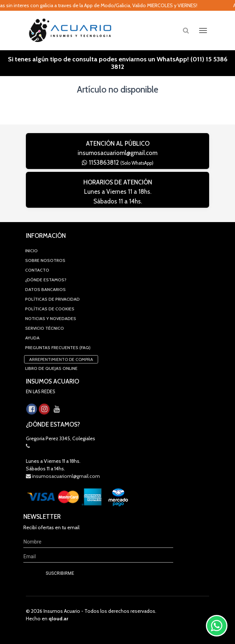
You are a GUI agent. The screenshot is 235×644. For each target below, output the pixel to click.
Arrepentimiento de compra (61, 359)
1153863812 (118, 163)
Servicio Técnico (45, 328)
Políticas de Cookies (50, 309)
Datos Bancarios (45, 289)
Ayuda (32, 338)
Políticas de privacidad (52, 299)
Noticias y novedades (51, 318)
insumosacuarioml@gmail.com (117, 153)
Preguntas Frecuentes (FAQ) (58, 347)
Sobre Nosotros (45, 260)
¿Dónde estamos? (46, 280)
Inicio (31, 251)
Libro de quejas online (51, 368)
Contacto (37, 270)
